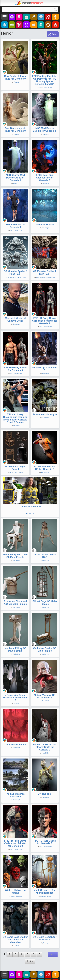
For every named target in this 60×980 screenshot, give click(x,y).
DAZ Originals (12, 277)
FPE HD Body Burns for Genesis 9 (15, 369)
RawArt (16, 82)
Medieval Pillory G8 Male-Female (15, 636)
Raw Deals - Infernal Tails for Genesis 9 (15, 77)
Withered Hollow (45, 225)
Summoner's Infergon (45, 414)
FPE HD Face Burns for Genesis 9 (45, 829)
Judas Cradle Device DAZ (45, 543)
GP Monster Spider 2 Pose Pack (15, 273)
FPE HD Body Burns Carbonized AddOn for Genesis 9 (45, 321)
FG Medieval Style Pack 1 (15, 468)
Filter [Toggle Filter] (55, 34)
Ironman (20, 472)
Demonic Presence (15, 731)
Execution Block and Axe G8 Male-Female (15, 590)
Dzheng (16, 933)
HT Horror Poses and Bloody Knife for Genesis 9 (45, 734)
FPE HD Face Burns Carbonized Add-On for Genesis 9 (15, 830)
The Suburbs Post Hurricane (15, 782)
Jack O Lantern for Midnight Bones (45, 878)
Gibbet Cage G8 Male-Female (45, 590)
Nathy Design (46, 472)
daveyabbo (46, 784)
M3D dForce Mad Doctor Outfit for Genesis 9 (15, 178)
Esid (41, 87)
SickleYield (46, 374)
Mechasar (46, 183)
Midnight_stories (46, 883)
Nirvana (16, 691)
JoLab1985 (46, 688)
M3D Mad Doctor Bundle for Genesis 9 (45, 130)
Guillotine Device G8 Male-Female (45, 636)
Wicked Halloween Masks (15, 878)
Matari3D (46, 134)
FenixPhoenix (48, 87)
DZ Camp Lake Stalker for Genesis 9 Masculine (15, 927)
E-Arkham (16, 324)
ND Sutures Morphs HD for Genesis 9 (45, 468)
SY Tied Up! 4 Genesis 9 (45, 369)
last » (30, 948)
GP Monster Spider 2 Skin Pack (45, 273)
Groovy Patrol (21, 277)
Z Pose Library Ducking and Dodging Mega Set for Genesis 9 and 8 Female (15, 418)
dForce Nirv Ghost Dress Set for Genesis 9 (15, 685)
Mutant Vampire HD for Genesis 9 (45, 683)
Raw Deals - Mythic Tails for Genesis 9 (15, 130)
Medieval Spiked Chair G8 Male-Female (15, 543)
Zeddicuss (16, 425)
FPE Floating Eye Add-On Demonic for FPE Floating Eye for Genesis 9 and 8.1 (45, 80)
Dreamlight (46, 228)
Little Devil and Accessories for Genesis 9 (45, 178)
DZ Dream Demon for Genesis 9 (45, 925)
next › (53, 941)
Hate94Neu (46, 740)
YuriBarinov (16, 547)
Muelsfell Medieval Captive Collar (15, 319)
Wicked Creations (16, 883)
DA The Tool (45, 781)
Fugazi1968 (13, 472)
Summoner (46, 418)
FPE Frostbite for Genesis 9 (15, 226)
